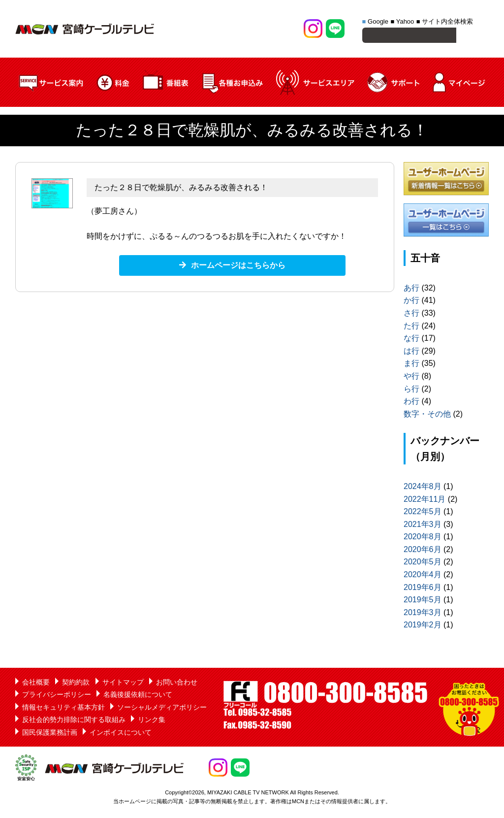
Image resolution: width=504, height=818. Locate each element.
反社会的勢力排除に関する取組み (74, 721)
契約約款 (76, 684)
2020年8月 (423, 538)
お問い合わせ (177, 684)
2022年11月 (425, 501)
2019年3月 (423, 614)
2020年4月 (423, 576)
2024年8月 (423, 488)
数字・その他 (427, 415)
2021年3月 (423, 526)
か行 (411, 302)
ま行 (411, 365)
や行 (411, 377)
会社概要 (36, 684)
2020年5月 (423, 563)
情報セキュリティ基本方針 (63, 709)
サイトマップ (123, 684)
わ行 (411, 403)
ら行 (411, 390)
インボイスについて (121, 734)
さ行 (411, 314)
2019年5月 (423, 601)
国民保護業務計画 (50, 734)
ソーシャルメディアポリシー (162, 709)
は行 (411, 352)
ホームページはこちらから (238, 267)
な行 (411, 340)
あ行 (411, 289)
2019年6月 (423, 589)
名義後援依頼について (138, 696)
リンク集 (152, 721)
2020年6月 (423, 551)
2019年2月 (423, 626)
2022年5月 (423, 513)
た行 (411, 327)
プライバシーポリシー (57, 696)
